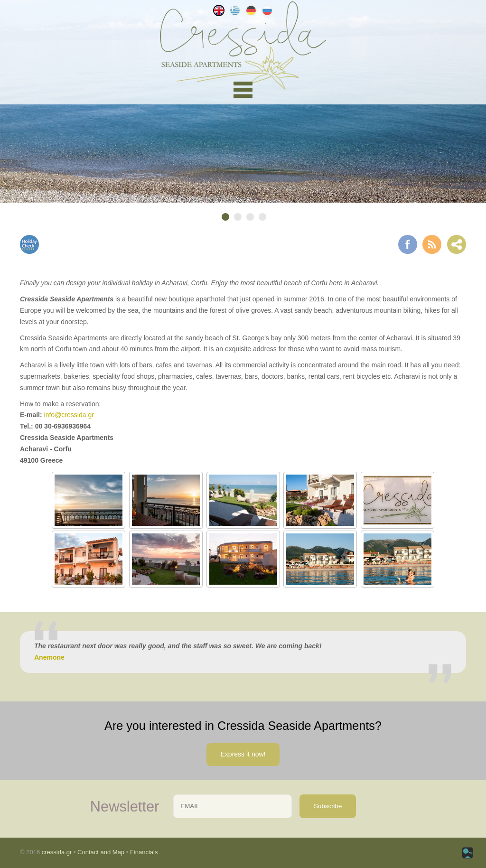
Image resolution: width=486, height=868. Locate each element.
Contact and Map (101, 852)
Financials (144, 852)
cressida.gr (57, 852)
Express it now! (243, 754)
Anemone (49, 657)
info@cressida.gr (69, 415)
